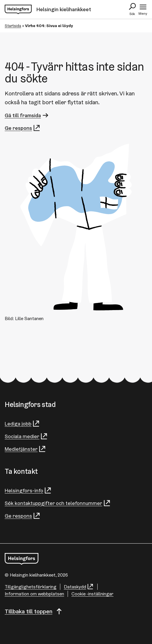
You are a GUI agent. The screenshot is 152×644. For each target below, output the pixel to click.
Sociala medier (26, 436)
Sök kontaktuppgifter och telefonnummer (58, 503)
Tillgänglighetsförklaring (31, 587)
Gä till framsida (27, 115)
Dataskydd (79, 587)
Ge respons (23, 128)
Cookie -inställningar (92, 594)
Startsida (13, 26)
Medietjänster (25, 449)
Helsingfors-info (28, 490)
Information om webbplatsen (34, 594)
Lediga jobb (22, 424)
